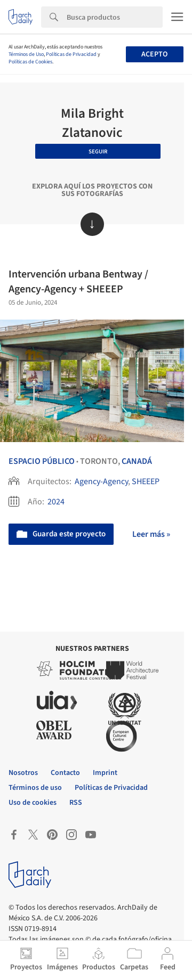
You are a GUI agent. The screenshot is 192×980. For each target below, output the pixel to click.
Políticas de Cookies (30, 62)
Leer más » (151, 534)
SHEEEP (146, 481)
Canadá (137, 461)
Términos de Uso (26, 54)
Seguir (98, 152)
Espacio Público (42, 461)
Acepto (154, 54)
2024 (56, 502)
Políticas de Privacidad (71, 54)
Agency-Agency (101, 481)
